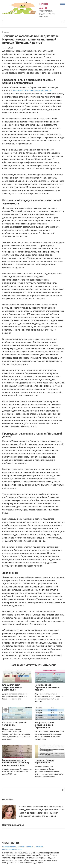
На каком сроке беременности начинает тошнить (47, 687)
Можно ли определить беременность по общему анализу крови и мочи (16, 763)
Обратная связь (9, 847)
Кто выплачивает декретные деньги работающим (12, 687)
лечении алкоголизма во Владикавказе (32, 91)
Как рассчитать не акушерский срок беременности (44, 725)
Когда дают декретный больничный (14, 724)
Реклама (29, 847)
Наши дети (44, 6)
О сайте (21, 847)
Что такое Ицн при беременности (44, 761)
